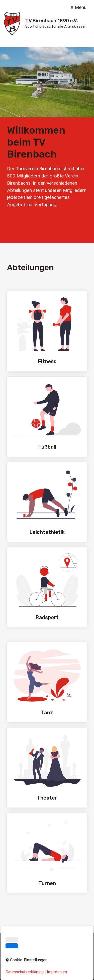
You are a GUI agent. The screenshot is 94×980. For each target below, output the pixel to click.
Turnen (47, 853)
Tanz (47, 682)
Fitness (47, 331)
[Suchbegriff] (47, 947)
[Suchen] (79, 947)
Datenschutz (59, 957)
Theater (47, 768)
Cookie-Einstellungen (47, 965)
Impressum (35, 957)
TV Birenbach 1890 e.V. (52, 21)
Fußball (47, 417)
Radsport (47, 587)
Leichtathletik (47, 502)
